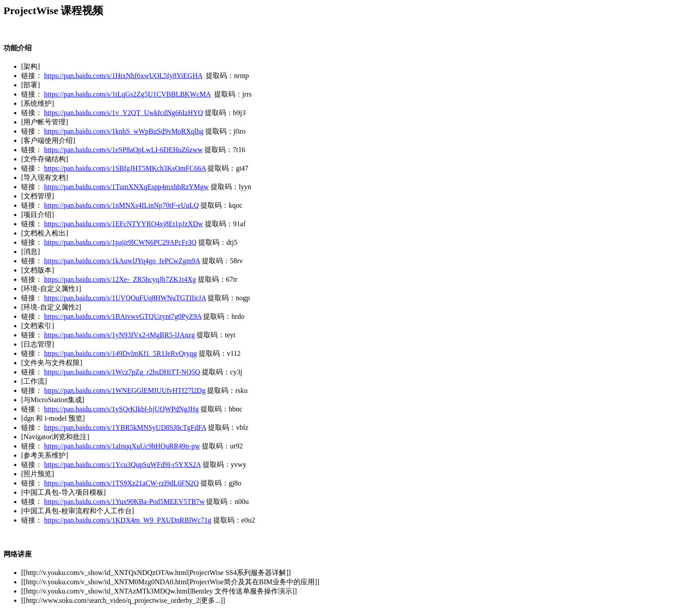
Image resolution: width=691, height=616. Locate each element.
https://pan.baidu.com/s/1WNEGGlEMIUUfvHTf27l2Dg (125, 390)
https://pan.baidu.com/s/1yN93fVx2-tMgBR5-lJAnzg (119, 335)
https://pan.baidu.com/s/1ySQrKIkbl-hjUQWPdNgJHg (121, 409)
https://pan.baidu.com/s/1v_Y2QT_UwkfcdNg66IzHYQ (124, 113)
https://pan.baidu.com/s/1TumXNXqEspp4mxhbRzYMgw (126, 187)
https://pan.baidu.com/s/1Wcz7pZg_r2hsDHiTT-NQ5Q (122, 372)
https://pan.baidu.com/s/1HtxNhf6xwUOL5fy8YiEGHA (123, 76)
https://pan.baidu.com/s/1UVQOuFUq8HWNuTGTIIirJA (125, 298)
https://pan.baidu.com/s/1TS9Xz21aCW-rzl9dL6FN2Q (121, 483)
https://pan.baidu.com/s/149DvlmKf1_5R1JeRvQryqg (121, 353)
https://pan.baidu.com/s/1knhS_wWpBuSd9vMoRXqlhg (124, 131)
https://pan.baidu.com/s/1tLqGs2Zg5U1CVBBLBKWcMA (127, 94)
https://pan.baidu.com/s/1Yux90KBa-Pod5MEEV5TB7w (124, 502)
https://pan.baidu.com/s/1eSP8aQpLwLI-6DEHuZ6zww (123, 150)
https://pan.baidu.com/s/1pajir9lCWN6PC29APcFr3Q (120, 242)
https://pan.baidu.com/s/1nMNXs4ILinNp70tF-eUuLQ (121, 205)
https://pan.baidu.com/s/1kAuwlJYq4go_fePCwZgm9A (122, 261)
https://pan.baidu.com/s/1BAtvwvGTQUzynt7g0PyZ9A (123, 316)
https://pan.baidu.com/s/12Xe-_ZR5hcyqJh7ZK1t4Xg (120, 279)
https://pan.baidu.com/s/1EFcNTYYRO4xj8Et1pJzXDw (124, 224)
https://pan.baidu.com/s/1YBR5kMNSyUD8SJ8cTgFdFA (125, 427)
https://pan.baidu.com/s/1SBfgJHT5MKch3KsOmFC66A (125, 168)
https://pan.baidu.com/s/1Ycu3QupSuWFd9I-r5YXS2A (123, 465)
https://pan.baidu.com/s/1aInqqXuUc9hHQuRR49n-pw (122, 446)
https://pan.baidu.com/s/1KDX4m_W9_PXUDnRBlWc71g (128, 520)
